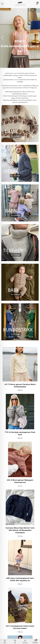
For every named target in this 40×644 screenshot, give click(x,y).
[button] (38, 38)
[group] (20, 38)
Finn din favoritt (20, 57)
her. (27, 94)
